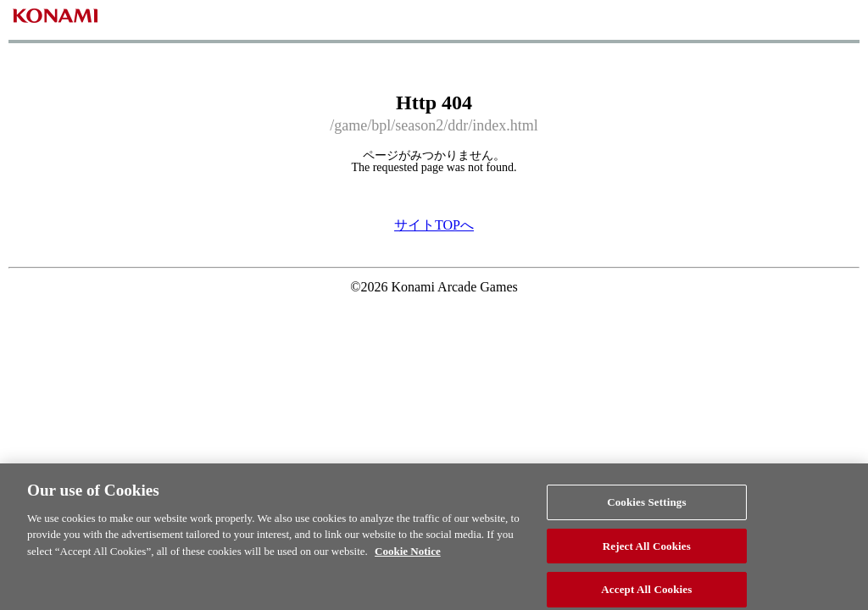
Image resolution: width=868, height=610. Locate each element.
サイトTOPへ (434, 225)
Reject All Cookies (647, 551)
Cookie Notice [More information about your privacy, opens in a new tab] (408, 556)
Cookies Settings (646, 507)
